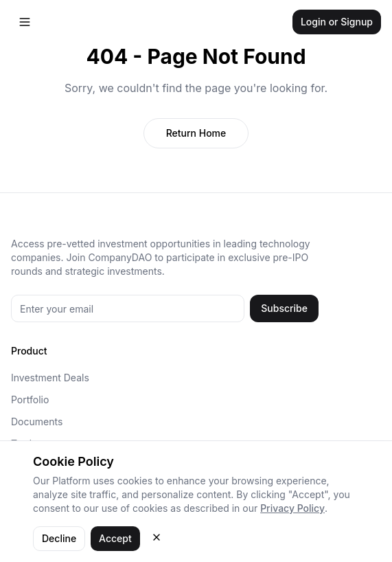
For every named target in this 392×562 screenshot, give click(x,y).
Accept (115, 538)
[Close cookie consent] (157, 537)
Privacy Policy (292, 508)
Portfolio (30, 400)
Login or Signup (337, 22)
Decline (59, 538)
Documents (37, 421)
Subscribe (284, 308)
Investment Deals (50, 378)
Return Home (196, 133)
